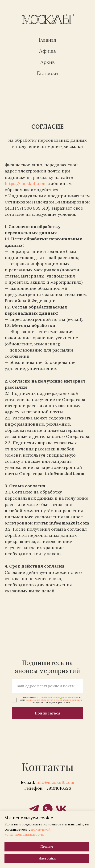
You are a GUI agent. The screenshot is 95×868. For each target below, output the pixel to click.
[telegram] (34, 809)
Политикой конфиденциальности (59, 698)
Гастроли (47, 73)
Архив (47, 62)
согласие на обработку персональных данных (53, 700)
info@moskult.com (55, 782)
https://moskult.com (26, 183)
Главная (47, 40)
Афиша (48, 51)
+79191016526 (58, 788)
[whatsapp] (48, 809)
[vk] (61, 809)
